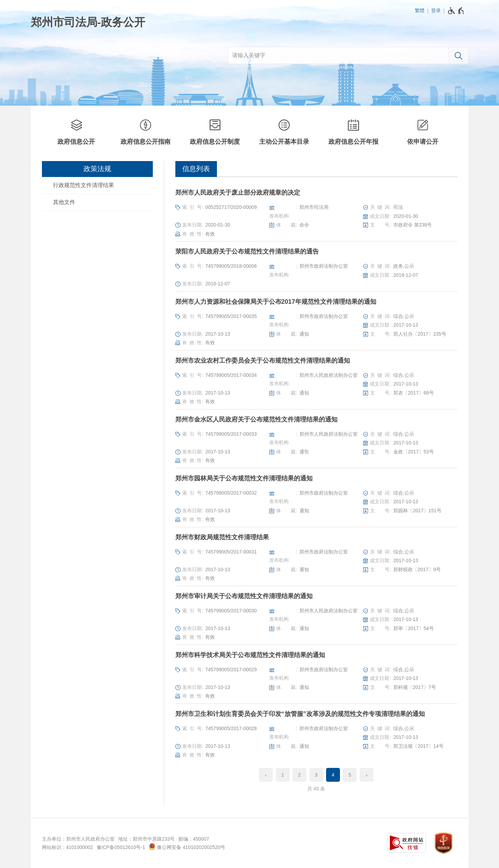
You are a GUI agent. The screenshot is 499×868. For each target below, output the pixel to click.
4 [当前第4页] (333, 775)
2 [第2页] (299, 775)
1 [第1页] (283, 775)
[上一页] (266, 775)
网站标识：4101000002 (68, 847)
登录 (436, 10)
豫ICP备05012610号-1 (121, 847)
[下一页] (367, 775)
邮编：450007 (194, 839)
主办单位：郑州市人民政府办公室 (78, 839)
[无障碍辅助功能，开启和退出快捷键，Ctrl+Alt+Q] (456, 11)
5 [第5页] (350, 775)
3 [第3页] (316, 775)
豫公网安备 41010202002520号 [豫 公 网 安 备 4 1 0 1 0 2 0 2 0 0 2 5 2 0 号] (187, 847)
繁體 (420, 10)
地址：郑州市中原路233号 (146, 839)
